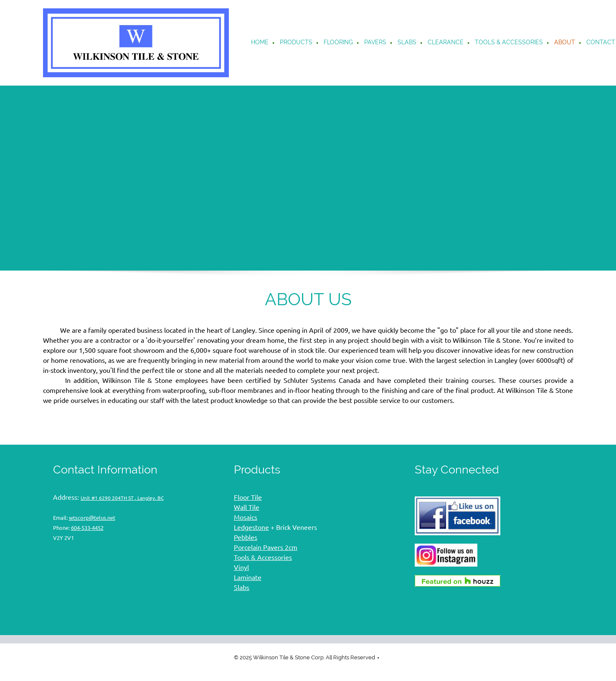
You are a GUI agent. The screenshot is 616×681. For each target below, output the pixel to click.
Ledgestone (251, 527)
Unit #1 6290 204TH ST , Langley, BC (122, 498)
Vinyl (241, 567)
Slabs (242, 587)
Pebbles (246, 537)
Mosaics (246, 517)
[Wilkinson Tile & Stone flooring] (136, 43)
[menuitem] (260, 43)
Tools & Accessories (263, 557)
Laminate (248, 577)
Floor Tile (248, 497)
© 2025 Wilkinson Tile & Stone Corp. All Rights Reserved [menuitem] (304, 657)
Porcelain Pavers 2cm (266, 547)
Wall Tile (247, 507)
